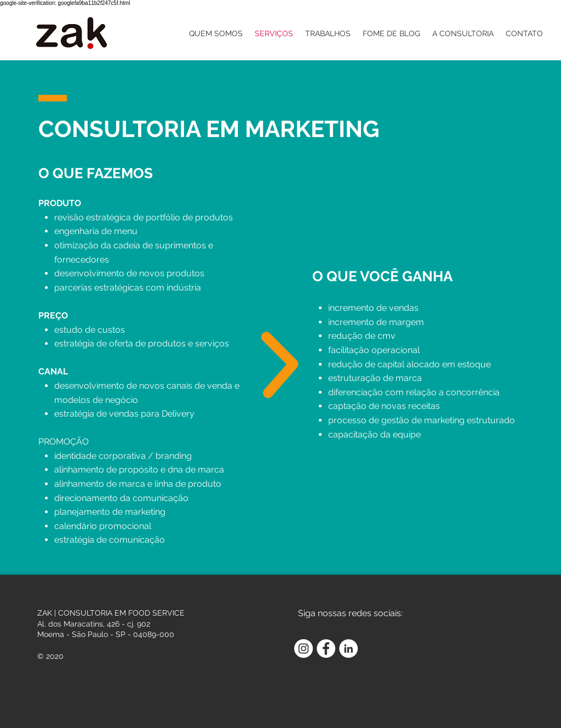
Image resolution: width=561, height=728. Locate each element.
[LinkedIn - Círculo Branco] (348, 649)
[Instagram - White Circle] (304, 649)
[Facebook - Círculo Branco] (326, 649)
